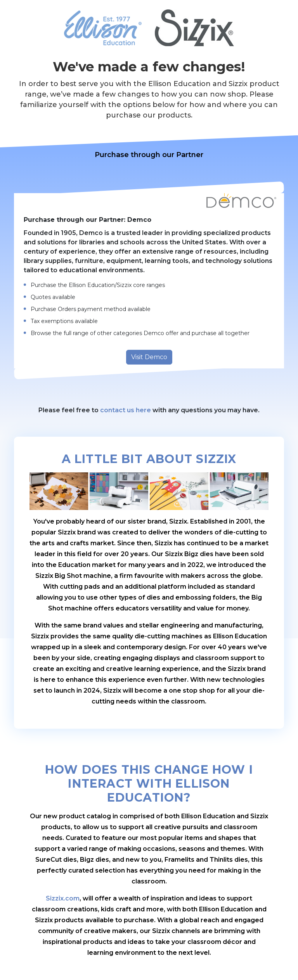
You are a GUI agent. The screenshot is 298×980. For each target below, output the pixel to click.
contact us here (126, 410)
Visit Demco (149, 357)
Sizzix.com (63, 898)
